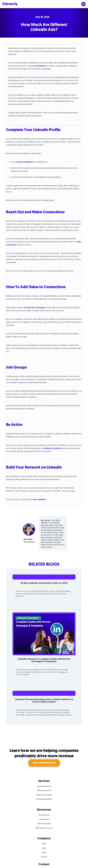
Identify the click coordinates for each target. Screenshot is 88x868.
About (44, 852)
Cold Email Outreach (44, 795)
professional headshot (24, 162)
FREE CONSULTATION (44, 763)
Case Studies (44, 819)
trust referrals (40, 66)
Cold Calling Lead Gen (44, 799)
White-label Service (44, 791)
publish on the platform (53, 448)
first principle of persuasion (35, 308)
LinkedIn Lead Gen (44, 786)
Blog (44, 848)
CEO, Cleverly (29, 542)
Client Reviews (44, 815)
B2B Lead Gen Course (44, 828)
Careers (44, 857)
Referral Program (44, 824)
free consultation (39, 500)
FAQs (44, 844)
